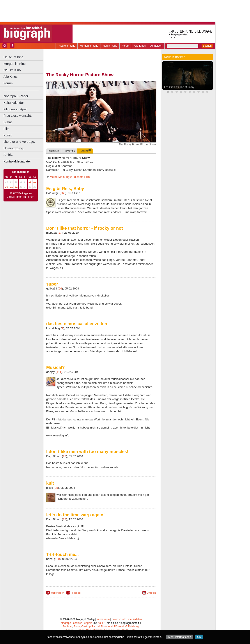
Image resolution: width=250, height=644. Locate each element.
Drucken (151, 593)
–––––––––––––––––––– (21, 90)
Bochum (67, 626)
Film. (7, 129)
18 (30, 182)
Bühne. (9, 122)
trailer (101, 623)
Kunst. (8, 135)
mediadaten (135, 619)
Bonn (77, 626)
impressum (103, 619)
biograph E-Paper (16, 96)
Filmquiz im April (15, 109)
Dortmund (107, 626)
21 (11, 187)
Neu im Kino (110, 46)
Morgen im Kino (89, 46)
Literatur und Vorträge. (19, 142)
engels (88, 623)
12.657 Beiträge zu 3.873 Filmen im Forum (20, 195)
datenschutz (119, 619)
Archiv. (8, 155)
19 (35, 182)
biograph (66, 623)
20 (6, 187)
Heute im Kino (67, 46)
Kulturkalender (14, 103)
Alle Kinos (140, 46)
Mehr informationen (180, 637)
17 (60, 233)
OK (199, 637)
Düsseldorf (120, 626)
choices (78, 623)
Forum (126, 46)
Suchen (207, 46)
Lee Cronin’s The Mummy (179, 87)
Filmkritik (69, 151)
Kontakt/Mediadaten (18, 161)
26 (60, 288)
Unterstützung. (14, 148)
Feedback (76, 593)
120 (57, 559)
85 (56, 488)
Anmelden (156, 46)
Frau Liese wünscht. (18, 116)
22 (16, 187)
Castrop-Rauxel (90, 626)
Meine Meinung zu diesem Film (70, 177)
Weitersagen (57, 593)
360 (63, 193)
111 (59, 372)
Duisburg (133, 626)
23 (65, 456)
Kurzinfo (54, 151)
